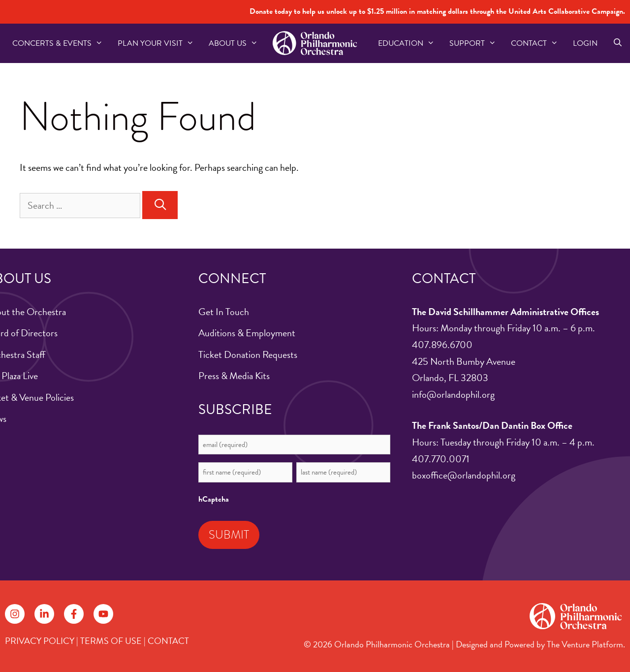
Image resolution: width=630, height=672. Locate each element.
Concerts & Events (61, 43)
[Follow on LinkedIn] (44, 614)
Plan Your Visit (159, 43)
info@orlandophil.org (453, 394)
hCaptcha (214, 499)
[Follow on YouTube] (103, 614)
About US (237, 43)
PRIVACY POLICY (40, 641)
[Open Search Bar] (617, 43)
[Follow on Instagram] (15, 614)
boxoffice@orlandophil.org (464, 475)
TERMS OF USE (111, 641)
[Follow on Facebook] (74, 614)
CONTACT (168, 641)
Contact (538, 43)
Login (585, 43)
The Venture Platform (585, 644)
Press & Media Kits (234, 376)
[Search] (160, 205)
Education (410, 43)
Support (476, 43)
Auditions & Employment (247, 333)
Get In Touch (224, 312)
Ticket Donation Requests (248, 354)
